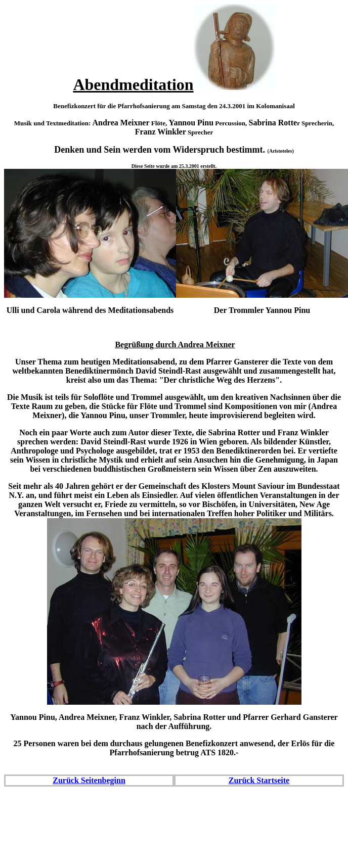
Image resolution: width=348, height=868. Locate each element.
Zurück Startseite (259, 780)
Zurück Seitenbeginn (89, 780)
